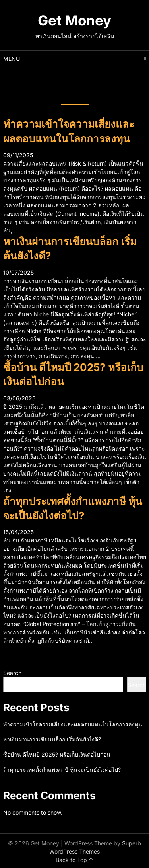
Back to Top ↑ (74, 860)
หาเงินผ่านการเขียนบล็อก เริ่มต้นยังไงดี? (52, 739)
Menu (12, 59)
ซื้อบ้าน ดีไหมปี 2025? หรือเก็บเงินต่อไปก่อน (57, 754)
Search (12, 673)
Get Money (74, 20)
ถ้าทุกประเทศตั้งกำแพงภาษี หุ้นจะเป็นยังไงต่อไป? (62, 769)
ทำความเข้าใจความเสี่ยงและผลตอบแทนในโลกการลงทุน (73, 724)
